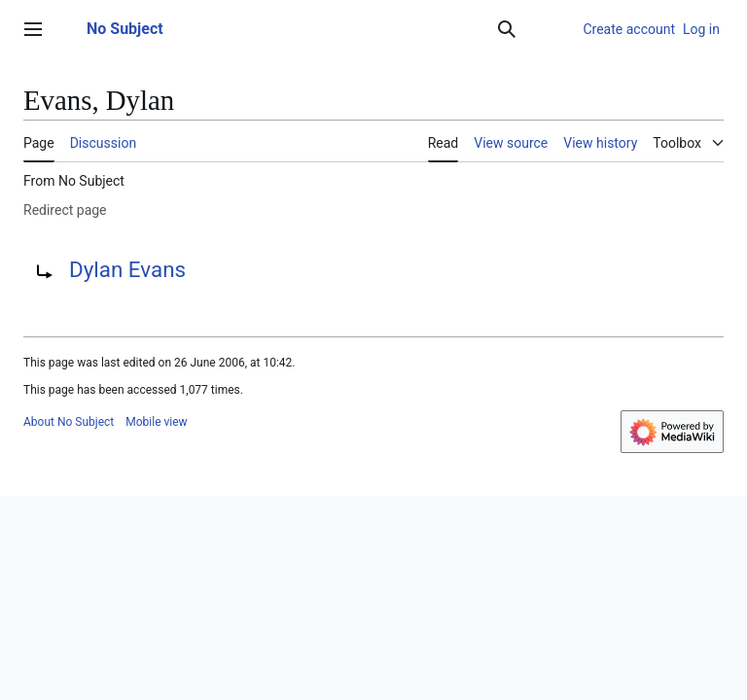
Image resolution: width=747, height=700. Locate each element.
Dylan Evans (127, 269)
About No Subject (69, 422)
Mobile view (156, 422)
